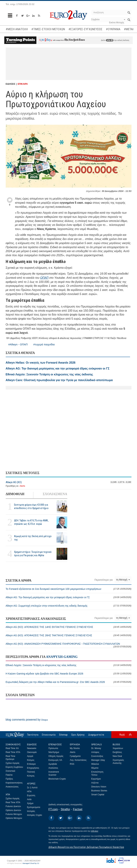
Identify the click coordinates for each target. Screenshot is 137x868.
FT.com (53, 809)
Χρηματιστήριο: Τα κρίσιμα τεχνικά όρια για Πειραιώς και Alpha (33, 554)
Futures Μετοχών (14, 814)
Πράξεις (9, 779)
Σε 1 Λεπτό (32, 788)
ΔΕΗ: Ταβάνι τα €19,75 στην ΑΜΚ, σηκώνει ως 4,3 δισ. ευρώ (31, 522)
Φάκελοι (95, 764)
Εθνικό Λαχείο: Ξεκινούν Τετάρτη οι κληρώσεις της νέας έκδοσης (69, 665)
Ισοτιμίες (31, 811)
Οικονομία (32, 752)
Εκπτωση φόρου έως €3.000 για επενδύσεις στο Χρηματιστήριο (31, 506)
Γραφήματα (75, 756)
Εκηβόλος (117, 752)
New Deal (117, 756)
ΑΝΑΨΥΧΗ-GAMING (62, 657)
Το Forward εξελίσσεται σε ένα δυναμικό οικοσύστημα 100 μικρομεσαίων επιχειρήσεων (69, 589)
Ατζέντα (95, 783)
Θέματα (95, 768)
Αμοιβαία (53, 764)
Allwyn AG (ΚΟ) (14, 482)
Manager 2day (98, 760)
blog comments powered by (27, 720)
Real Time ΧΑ (12, 748)
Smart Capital (98, 795)
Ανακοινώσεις (12, 787)
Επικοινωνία (49, 735)
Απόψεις (95, 752)
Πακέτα (9, 775)
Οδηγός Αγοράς (56, 756)
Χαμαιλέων (118, 748)
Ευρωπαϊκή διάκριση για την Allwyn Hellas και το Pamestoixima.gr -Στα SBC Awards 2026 (69, 682)
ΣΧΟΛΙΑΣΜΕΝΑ (55, 494)
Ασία (29, 799)
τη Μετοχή (123, 580)
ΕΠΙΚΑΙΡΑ (23, 84)
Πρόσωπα (53, 748)
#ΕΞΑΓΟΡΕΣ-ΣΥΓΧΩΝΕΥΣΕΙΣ (85, 29)
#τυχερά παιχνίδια (44, 344)
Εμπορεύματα (34, 807)
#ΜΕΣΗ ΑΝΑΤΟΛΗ (17, 29)
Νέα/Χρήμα (54, 752)
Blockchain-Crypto (57, 779)
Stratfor (65, 809)
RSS (72, 764)
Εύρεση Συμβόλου (14, 767)
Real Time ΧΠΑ (13, 752)
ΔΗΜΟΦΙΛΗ (15, 494)
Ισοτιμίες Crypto (35, 815)
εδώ (110, 40)
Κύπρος (31, 776)
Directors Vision (99, 787)
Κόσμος (31, 760)
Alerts (22, 486)
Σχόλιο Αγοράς (13, 763)
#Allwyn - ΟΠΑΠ (18, 344)
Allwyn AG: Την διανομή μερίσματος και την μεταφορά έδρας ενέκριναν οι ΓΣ (69, 597)
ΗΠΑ (29, 792)
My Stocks (75, 748)
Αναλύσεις (53, 768)
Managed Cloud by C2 (31, 863)
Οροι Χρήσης (78, 735)
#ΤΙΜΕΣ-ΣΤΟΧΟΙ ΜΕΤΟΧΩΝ (48, 29)
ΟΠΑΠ (44, 278)
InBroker (95, 831)
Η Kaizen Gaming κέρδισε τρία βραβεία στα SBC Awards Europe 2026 (69, 674)
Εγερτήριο (96, 779)
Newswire (32, 748)
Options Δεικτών (13, 810)
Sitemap (63, 735)
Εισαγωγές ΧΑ (55, 760)
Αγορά (30, 756)
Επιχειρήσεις (33, 768)
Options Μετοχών (14, 818)
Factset (78, 809)
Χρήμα (30, 803)
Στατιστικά (10, 771)
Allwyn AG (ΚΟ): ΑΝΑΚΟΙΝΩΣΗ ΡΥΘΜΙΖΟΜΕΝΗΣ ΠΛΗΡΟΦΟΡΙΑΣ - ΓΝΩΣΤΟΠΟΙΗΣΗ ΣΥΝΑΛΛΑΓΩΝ (69, 645)
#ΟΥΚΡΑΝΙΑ (113, 29)
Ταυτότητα (33, 735)
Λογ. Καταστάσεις (78, 760)
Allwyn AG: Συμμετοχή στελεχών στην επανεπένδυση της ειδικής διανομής (69, 606)
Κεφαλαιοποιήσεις (14, 783)
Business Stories (99, 791)
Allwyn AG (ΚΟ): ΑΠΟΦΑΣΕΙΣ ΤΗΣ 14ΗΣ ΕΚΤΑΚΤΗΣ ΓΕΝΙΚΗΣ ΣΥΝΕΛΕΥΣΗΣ (69, 627)
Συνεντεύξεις (97, 756)
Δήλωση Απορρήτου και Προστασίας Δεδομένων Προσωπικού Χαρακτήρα (86, 847)
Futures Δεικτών (13, 806)
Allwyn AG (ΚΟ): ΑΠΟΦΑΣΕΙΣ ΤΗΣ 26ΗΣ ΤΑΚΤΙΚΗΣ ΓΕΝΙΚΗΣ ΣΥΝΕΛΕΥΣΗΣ (69, 635)
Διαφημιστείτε (96, 735)
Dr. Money (96, 748)
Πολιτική (31, 772)
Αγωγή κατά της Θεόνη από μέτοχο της (33, 538)
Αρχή (122, 735)
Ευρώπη (31, 795)
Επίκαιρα (31, 764)
